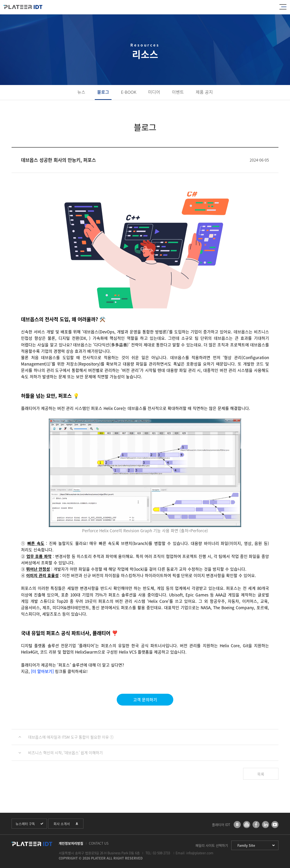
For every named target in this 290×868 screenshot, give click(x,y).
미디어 (154, 92)
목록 (261, 774)
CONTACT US (99, 843)
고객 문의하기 (145, 700)
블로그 (103, 92)
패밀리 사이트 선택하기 (212, 845)
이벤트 (178, 92)
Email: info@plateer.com (195, 853)
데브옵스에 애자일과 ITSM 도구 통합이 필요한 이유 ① (71, 737)
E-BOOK (129, 92)
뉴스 (81, 92)
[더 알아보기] (42, 671)
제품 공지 (204, 92)
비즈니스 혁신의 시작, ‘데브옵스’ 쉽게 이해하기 (65, 753)
